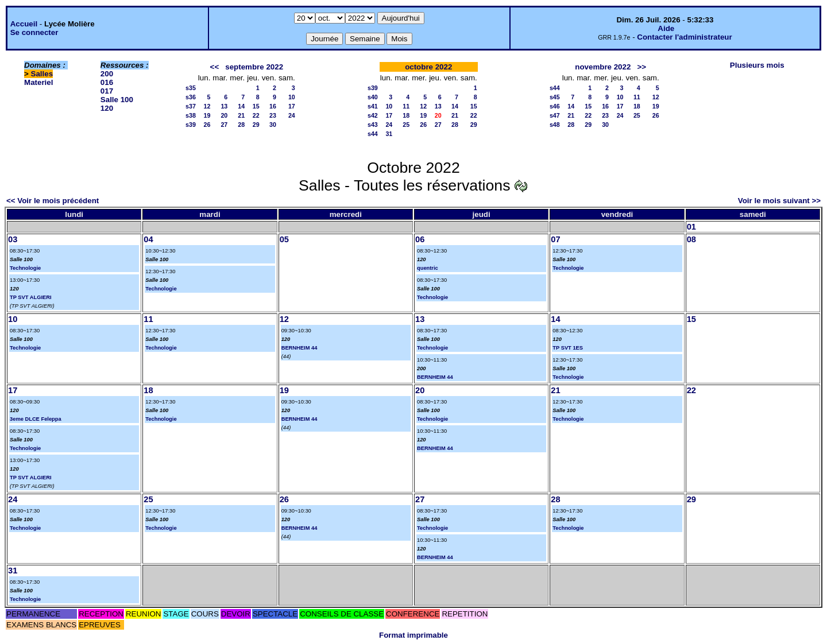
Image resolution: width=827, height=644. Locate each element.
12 (207, 106)
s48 (555, 125)
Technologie (25, 268)
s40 (373, 97)
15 (256, 106)
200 (107, 74)
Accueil (24, 24)
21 (241, 115)
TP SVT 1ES (568, 348)
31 (389, 134)
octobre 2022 (428, 67)
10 (292, 97)
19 (207, 115)
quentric (428, 268)
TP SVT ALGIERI (31, 297)
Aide (666, 28)
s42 (373, 115)
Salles (42, 74)
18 (406, 115)
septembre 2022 (254, 67)
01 (691, 227)
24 (292, 115)
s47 (555, 115)
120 (107, 108)
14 (241, 106)
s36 (191, 97)
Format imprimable (413, 635)
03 (13, 239)
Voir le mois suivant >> (779, 201)
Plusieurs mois (757, 65)
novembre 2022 (603, 67)
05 (284, 239)
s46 (555, 106)
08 (691, 239)
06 (420, 239)
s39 (191, 125)
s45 (555, 97)
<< (215, 67)
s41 (373, 106)
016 (107, 82)
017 (107, 91)
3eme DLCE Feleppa (36, 419)
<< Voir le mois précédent (53, 201)
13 (224, 106)
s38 (191, 115)
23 (273, 115)
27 (224, 125)
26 (207, 125)
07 (555, 239)
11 (406, 106)
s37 (191, 106)
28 (241, 125)
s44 (373, 134)
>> (641, 67)
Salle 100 (117, 100)
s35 (191, 88)
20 (224, 115)
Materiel (38, 82)
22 (256, 115)
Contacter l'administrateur (684, 37)
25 (406, 125)
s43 (373, 125)
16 (273, 106)
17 (292, 106)
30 (273, 125)
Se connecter (34, 32)
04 (148, 239)
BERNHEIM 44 (300, 348)
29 (256, 125)
